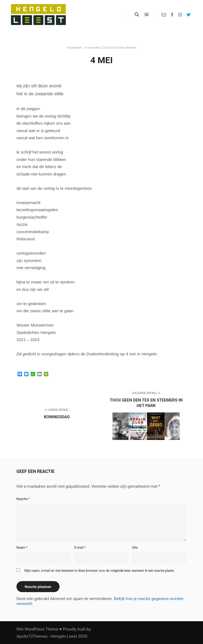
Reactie (23, 499)
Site (135, 548)
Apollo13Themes (32, 636)
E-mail (80, 548)
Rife (20, 629)
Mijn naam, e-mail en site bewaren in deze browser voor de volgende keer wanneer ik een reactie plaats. (100, 571)
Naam (22, 548)
